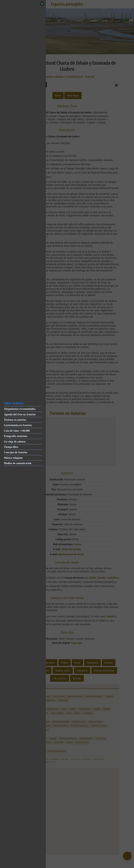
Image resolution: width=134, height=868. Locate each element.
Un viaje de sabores (15, 442)
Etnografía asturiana (16, 436)
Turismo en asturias (15, 420)
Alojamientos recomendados (20, 409)
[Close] (42, 4)
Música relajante (13, 458)
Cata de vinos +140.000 (17, 431)
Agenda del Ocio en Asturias (20, 414)
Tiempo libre (11, 447)
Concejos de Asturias (16, 452)
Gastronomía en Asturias (18, 425)
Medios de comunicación (18, 463)
